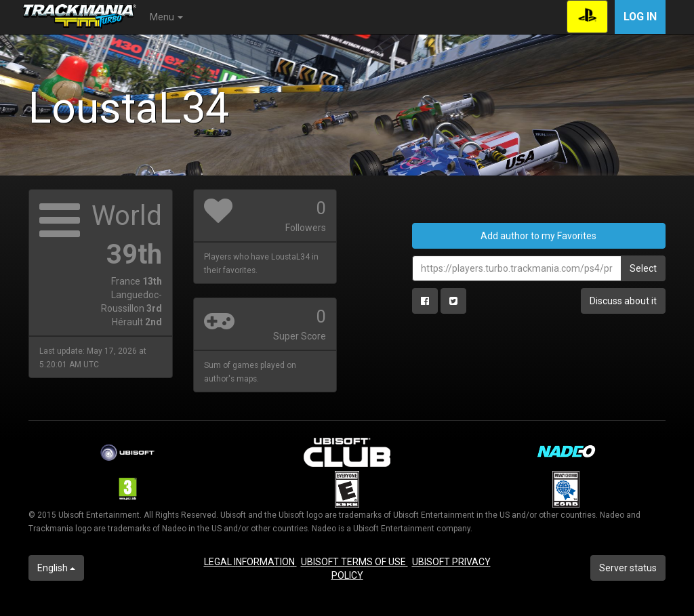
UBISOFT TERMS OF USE (354, 562)
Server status (628, 568)
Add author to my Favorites (538, 236)
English (56, 568)
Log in (640, 17)
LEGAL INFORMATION (250, 562)
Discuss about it (623, 301)
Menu (166, 17)
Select (643, 268)
